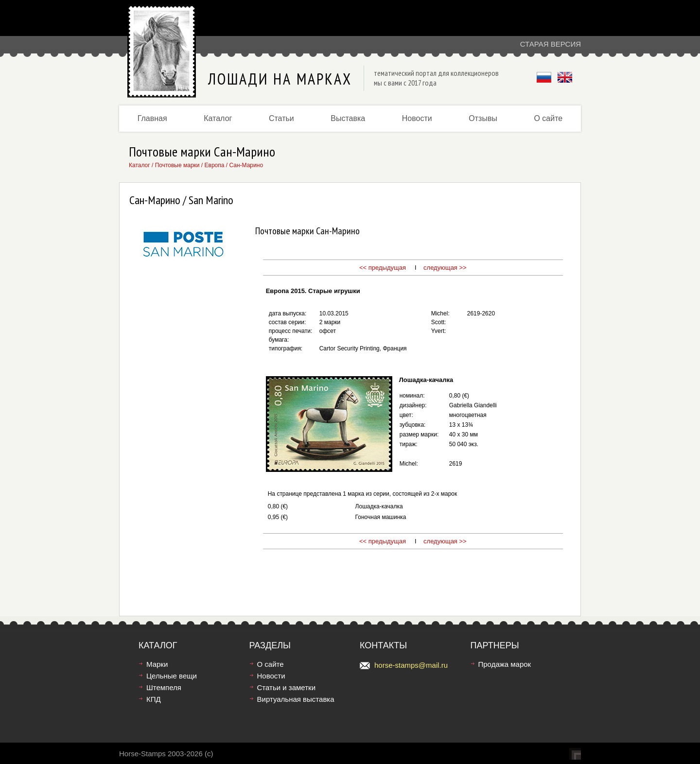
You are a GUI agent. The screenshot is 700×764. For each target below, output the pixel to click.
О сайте (548, 118)
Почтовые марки (177, 165)
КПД (154, 699)
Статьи (281, 118)
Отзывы (483, 118)
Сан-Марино (246, 165)
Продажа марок (505, 664)
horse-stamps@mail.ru (411, 665)
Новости (417, 118)
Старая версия (551, 44)
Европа (215, 165)
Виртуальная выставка (296, 699)
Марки (157, 664)
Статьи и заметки (287, 687)
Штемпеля (164, 687)
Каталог (218, 118)
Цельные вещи (172, 676)
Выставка (348, 118)
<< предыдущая (383, 268)
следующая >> (445, 268)
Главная (152, 118)
